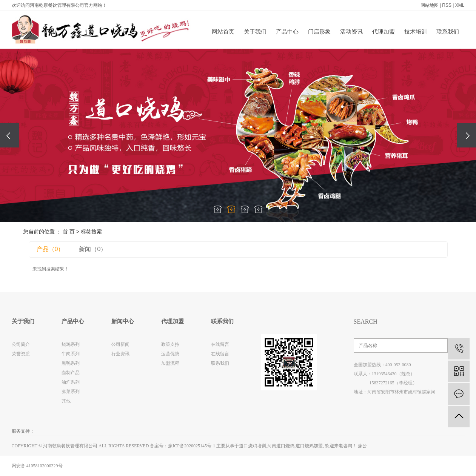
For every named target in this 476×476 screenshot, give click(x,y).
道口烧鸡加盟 (309, 446)
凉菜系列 (71, 392)
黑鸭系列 (71, 363)
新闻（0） (93, 249)
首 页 (69, 232)
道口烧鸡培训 (253, 446)
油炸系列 (71, 382)
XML (460, 5)
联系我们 (448, 31)
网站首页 (223, 31)
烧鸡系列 (71, 344)
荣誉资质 (21, 354)
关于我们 (255, 31)
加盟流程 (170, 363)
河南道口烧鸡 (281, 446)
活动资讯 (351, 31)
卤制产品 (71, 373)
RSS (447, 5)
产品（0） (50, 249)
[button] (218, 209)
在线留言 (220, 344)
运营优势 (170, 354)
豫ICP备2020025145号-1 (192, 446)
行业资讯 (120, 354)
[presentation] (9, 135)
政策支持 (170, 344)
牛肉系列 (71, 354)
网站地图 (430, 5)
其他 (66, 401)
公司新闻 (120, 344)
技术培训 (416, 31)
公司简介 (21, 344)
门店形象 (319, 31)
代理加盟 (384, 31)
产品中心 (287, 31)
